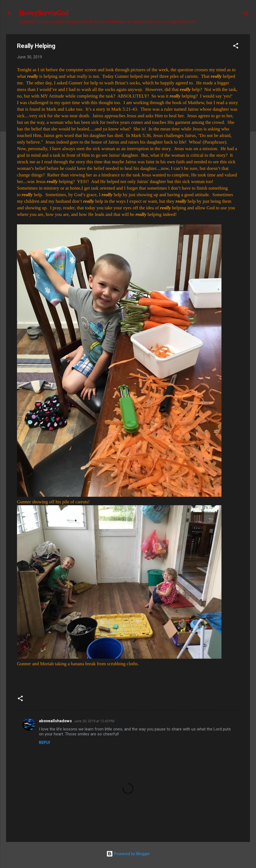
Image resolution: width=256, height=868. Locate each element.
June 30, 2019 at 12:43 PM (94, 721)
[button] (236, 47)
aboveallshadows (55, 721)
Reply (45, 743)
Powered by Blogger (128, 854)
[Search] (247, 15)
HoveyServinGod (44, 13)
